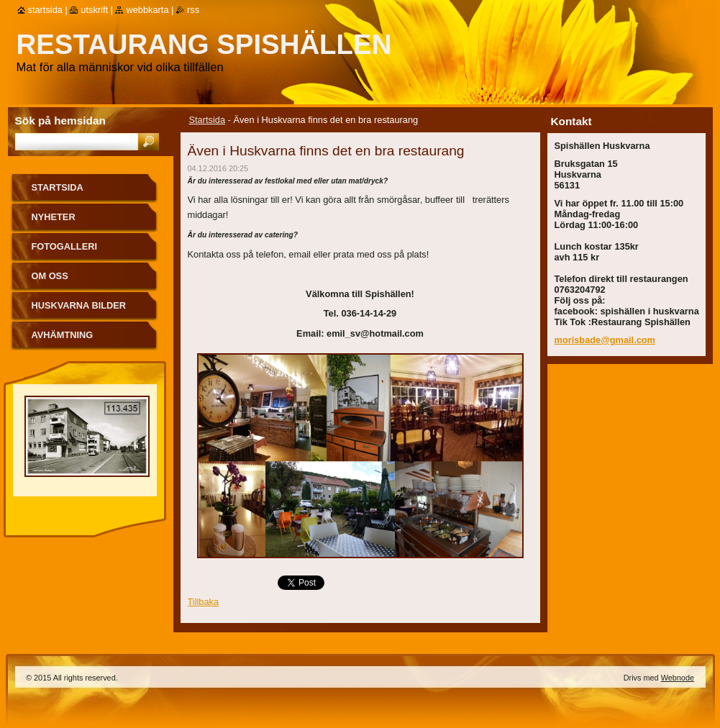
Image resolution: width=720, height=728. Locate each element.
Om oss (50, 276)
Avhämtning (63, 335)
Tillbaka (204, 602)
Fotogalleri (64, 246)
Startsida (208, 120)
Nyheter (54, 217)
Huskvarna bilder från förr (79, 310)
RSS (193, 10)
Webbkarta (147, 10)
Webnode (678, 678)
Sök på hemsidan (60, 120)
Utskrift (94, 10)
